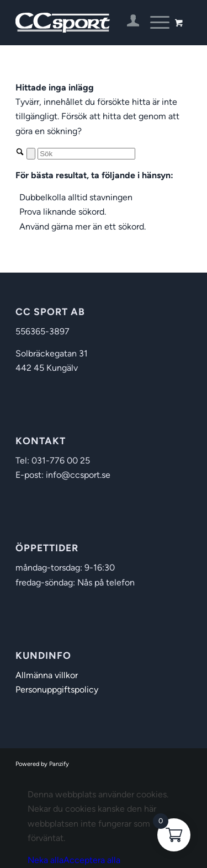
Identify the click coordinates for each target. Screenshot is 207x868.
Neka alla (46, 860)
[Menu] (154, 23)
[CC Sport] (86, 23)
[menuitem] (128, 23)
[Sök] (86, 154)
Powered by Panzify (42, 764)
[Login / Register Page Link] (128, 23)
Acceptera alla (92, 860)
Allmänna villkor (47, 675)
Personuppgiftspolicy (57, 689)
